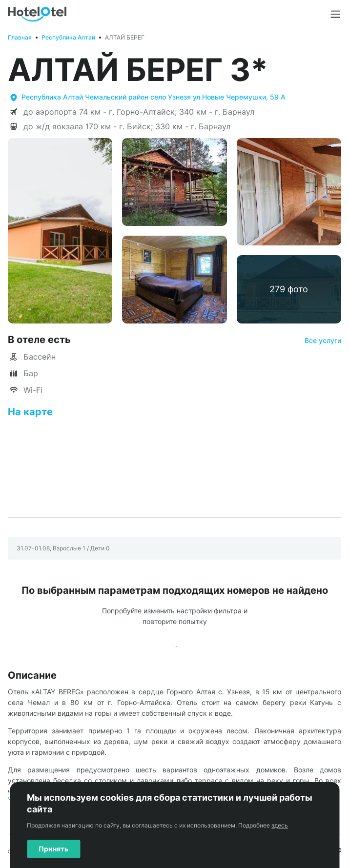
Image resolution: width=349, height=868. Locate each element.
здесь (280, 825)
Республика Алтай (68, 37)
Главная (20, 37)
